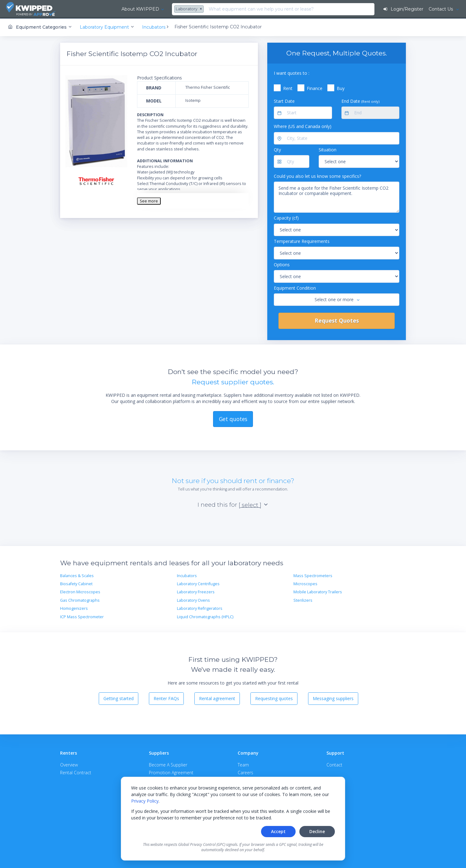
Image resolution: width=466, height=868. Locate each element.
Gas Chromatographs (80, 600)
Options (282, 264)
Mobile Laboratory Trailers (318, 592)
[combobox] (146, 9)
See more (149, 200)
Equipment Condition (295, 287)
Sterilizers (303, 600)
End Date (360, 100)
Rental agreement (217, 698)
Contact (334, 764)
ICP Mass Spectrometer (82, 616)
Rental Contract (76, 772)
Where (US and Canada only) (303, 126)
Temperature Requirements (302, 241)
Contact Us (441, 9)
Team (243, 764)
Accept (278, 831)
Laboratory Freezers (196, 592)
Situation (328, 149)
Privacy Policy (145, 801)
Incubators (187, 575)
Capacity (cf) (286, 218)
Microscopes (305, 583)
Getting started (119, 698)
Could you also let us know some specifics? (317, 175)
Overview (69, 764)
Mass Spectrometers (313, 575)
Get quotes (233, 418)
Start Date (284, 100)
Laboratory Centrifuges (198, 583)
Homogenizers (74, 608)
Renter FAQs (166, 698)
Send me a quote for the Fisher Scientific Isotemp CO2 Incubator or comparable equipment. (337, 197)
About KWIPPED (96, 9)
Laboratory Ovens (193, 600)
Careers (245, 772)
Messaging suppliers (333, 698)
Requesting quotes (274, 698)
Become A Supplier (168, 764)
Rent (288, 88)
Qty (277, 149)
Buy (341, 88)
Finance (315, 88)
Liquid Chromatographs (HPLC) (205, 616)
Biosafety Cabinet (76, 583)
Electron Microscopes (80, 592)
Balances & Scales (77, 575)
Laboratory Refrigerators (200, 608)
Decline (317, 831)
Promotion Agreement (171, 772)
